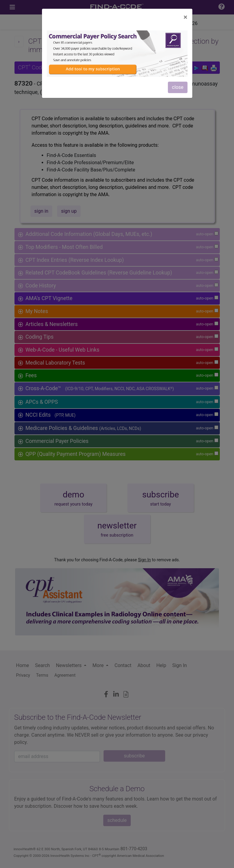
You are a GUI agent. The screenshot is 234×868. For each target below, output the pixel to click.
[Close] (186, 17)
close (178, 87)
